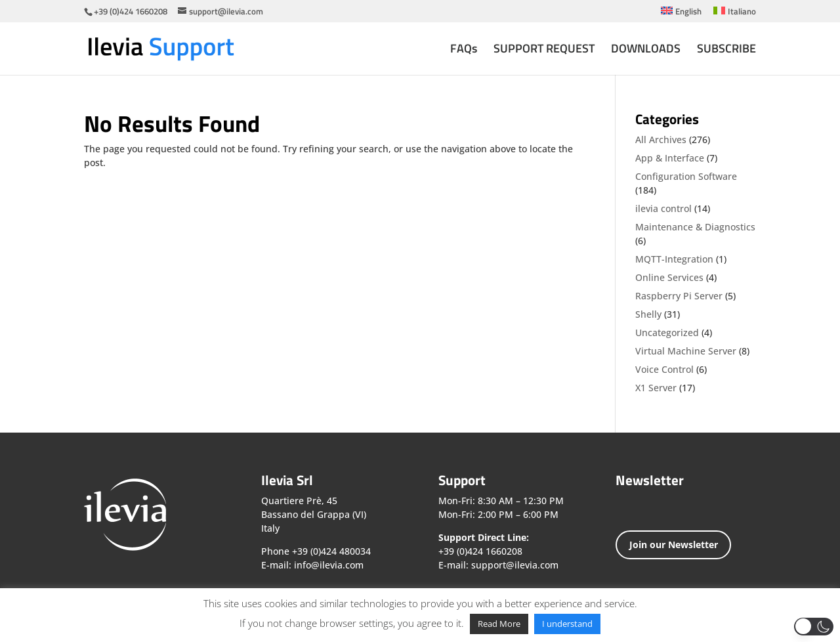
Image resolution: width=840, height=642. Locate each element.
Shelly (648, 314)
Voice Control (664, 369)
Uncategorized (667, 332)
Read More (499, 624)
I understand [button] (567, 624)
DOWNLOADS (646, 51)
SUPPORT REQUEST (544, 51)
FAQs (464, 51)
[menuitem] (681, 14)
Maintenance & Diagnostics (695, 227)
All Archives (661, 139)
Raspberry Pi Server (679, 296)
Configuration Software (686, 176)
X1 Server (656, 388)
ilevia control (663, 208)
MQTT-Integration (674, 259)
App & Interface (670, 158)
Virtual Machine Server (686, 351)
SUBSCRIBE (726, 51)
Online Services (669, 277)
